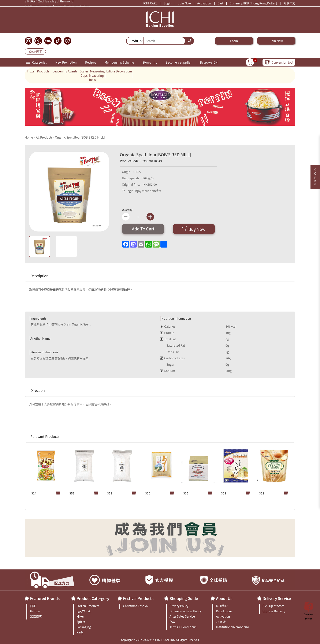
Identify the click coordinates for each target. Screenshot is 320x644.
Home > (30, 137)
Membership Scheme (119, 62)
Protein (167, 333)
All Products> (45, 137)
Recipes (91, 62)
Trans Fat (169, 352)
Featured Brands (45, 598)
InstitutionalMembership (232, 627)
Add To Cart (143, 229)
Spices (81, 622)
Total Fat (168, 339)
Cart (220, 3)
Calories (168, 326)
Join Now (184, 3)
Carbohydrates (172, 358)
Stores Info (150, 62)
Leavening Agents (65, 71)
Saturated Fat (172, 345)
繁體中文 (289, 3)
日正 (33, 606)
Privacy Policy (179, 606)
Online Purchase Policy (185, 611)
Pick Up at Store (273, 606)
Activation (204, 3)
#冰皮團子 (35, 52)
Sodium (168, 371)
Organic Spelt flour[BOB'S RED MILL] (80, 137)
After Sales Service (182, 616)
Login (168, 3)
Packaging (84, 627)
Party (80, 632)
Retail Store (224, 611)
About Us (224, 598)
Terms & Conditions (183, 627)
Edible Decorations (119, 71)
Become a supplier (179, 62)
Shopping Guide (184, 598)
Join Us (221, 622)
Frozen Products (38, 71)
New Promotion (66, 62)
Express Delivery (274, 611)
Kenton (35, 611)
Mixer (80, 616)
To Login (128, 191)
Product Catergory (93, 598)
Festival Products (138, 598)
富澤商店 (36, 616)
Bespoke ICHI (209, 62)
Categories (40, 62)
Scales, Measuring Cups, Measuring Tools (92, 75)
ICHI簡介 (222, 606)
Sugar (167, 364)
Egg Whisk (84, 611)
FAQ (172, 622)
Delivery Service (277, 598)
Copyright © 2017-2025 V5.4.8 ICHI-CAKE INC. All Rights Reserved (160, 640)
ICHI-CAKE (150, 3)
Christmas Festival (136, 606)
